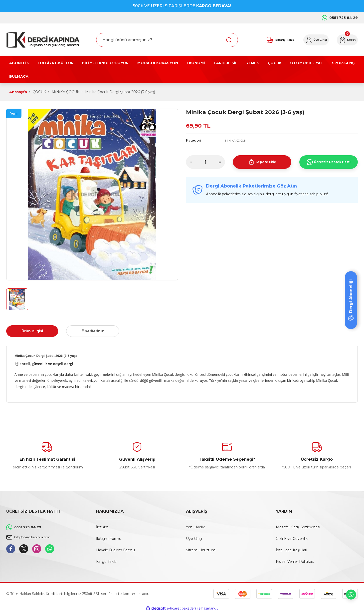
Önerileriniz (93, 331)
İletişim (102, 527)
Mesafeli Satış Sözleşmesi (298, 527)
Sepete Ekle (262, 162)
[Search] (167, 40)
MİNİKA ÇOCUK (238, 140)
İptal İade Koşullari (291, 550)
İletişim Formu (109, 539)
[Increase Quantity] (220, 162)
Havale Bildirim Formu (115, 550)
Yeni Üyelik (195, 527)
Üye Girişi (194, 539)
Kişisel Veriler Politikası (295, 562)
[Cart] (344, 40)
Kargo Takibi (107, 562)
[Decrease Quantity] (191, 162)
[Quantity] (205, 162)
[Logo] (43, 40)
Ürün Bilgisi (32, 331)
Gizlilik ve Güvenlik (292, 539)
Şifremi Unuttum (201, 550)
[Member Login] (306, 40)
